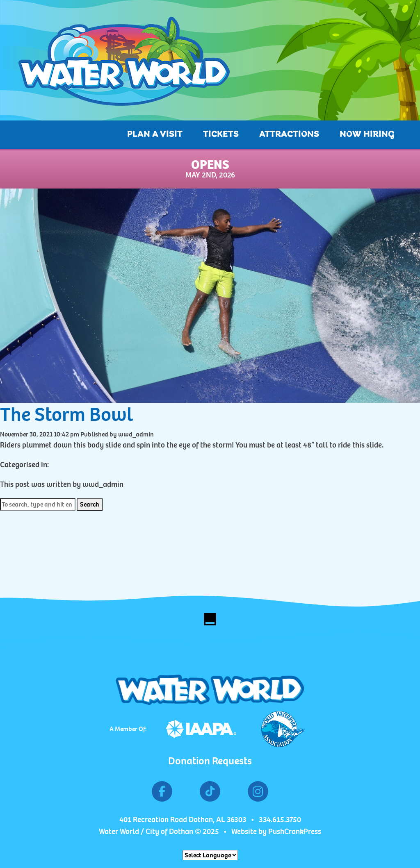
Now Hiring (367, 135)
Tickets (221, 135)
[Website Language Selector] (210, 855)
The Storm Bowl (67, 414)
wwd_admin (136, 434)
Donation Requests (210, 761)
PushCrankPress (295, 832)
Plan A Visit (155, 135)
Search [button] (90, 504)
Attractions (289, 135)
